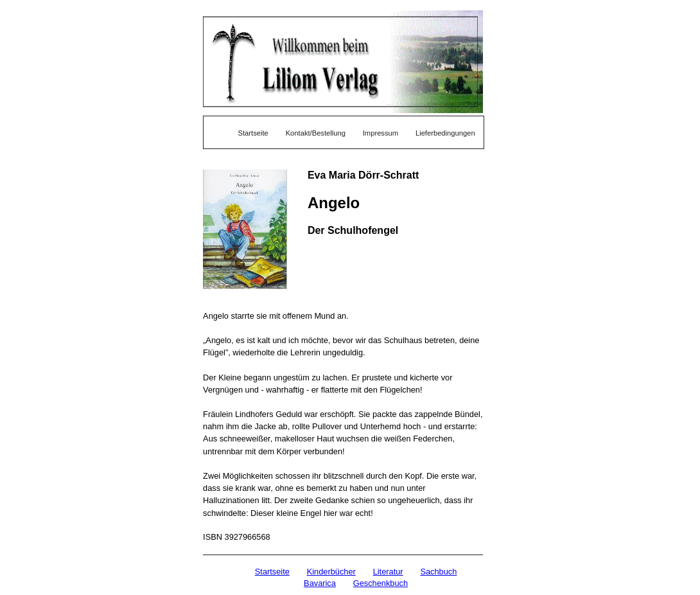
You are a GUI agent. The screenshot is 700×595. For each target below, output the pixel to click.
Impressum (381, 133)
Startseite (253, 133)
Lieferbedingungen (445, 133)
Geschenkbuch (381, 583)
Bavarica (320, 583)
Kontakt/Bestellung (316, 133)
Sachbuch (438, 572)
